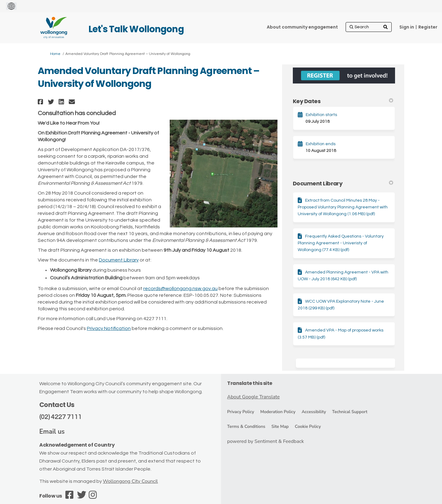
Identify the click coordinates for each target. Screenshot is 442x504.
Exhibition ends (321, 144)
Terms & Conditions (246, 426)
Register (428, 27)
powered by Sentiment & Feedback (266, 441)
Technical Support (350, 412)
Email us (52, 432)
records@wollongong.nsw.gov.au (180, 289)
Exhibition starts (321, 115)
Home (55, 54)
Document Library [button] (343, 183)
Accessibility (314, 412)
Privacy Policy (241, 412)
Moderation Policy (278, 412)
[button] (41, 102)
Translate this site (250, 383)
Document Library (119, 260)
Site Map (280, 426)
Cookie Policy (308, 426)
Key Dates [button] (343, 101)
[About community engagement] (302, 27)
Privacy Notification (109, 328)
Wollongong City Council (130, 481)
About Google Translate (253, 397)
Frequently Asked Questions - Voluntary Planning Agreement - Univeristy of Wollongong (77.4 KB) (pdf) (341, 243)
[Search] (369, 27)
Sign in (407, 27)
